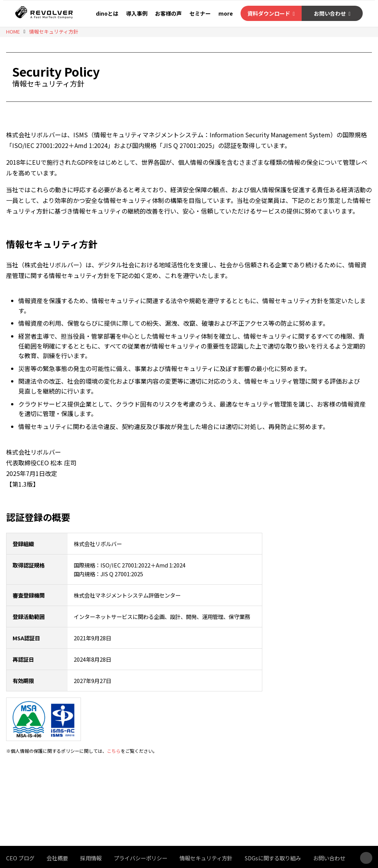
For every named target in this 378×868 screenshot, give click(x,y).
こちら (114, 751)
